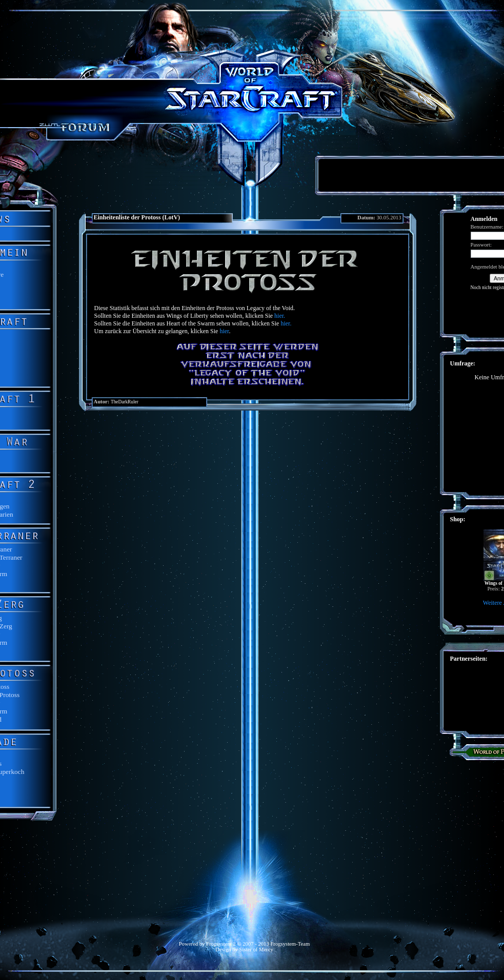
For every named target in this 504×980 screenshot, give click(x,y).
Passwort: (481, 245)
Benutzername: (487, 227)
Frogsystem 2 (221, 944)
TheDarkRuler (125, 402)
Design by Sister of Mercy (244, 950)
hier (224, 331)
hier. (280, 316)
